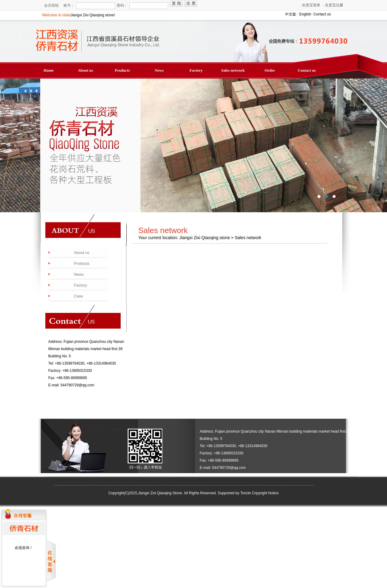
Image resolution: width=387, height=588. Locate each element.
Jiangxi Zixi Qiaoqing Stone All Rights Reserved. (177, 493)
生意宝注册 (333, 5)
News (159, 70)
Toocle (246, 493)
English (305, 14)
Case (79, 296)
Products (122, 70)
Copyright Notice (265, 493)
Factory (196, 70)
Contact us (322, 14)
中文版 (291, 14)
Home (49, 70)
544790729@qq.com (77, 385)
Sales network (233, 70)
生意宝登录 (310, 5)
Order (270, 70)
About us (85, 70)
